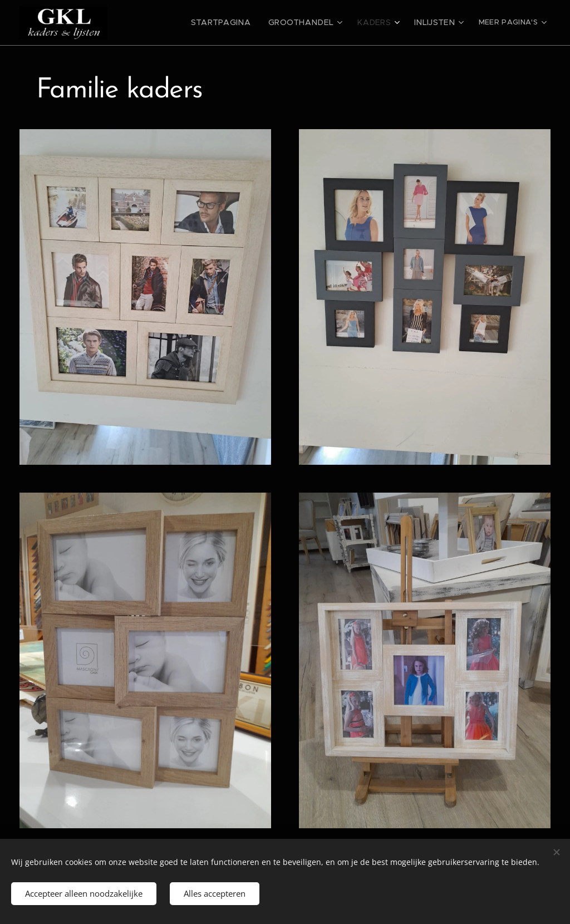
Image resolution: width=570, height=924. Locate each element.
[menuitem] (240, 23)
